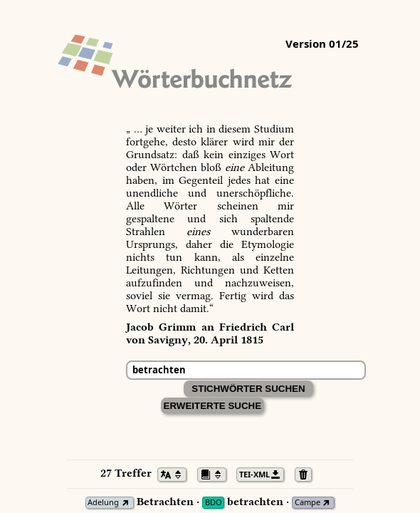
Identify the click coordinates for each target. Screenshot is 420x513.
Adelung (103, 503)
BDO (214, 503)
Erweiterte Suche (213, 406)
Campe (308, 503)
